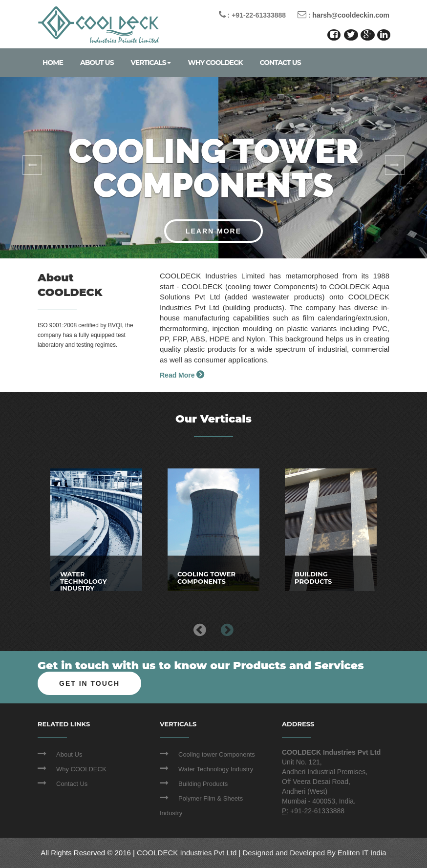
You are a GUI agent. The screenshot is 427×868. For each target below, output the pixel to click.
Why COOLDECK (215, 63)
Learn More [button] (213, 231)
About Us (97, 63)
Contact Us (280, 63)
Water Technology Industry (216, 769)
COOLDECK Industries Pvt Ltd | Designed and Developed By (237, 853)
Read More (182, 375)
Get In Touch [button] (89, 683)
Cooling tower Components (217, 754)
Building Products (203, 784)
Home (53, 63)
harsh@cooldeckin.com (351, 15)
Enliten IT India (362, 853)
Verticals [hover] (151, 63)
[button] (32, 168)
